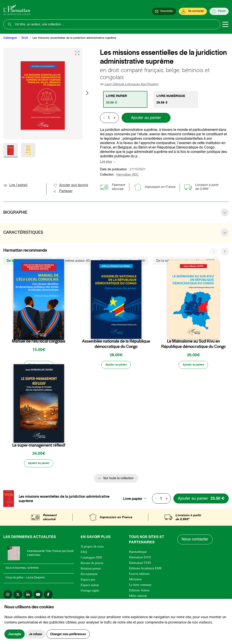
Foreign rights (90, 592)
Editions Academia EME (145, 570)
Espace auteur (90, 586)
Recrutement (89, 575)
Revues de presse (92, 564)
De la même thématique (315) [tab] (123, 261)
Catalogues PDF (91, 559)
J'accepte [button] (15, 634)
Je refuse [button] (36, 634)
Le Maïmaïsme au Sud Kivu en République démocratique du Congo (193, 344)
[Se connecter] (193, 11)
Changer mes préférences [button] (68, 634)
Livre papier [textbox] (133, 500)
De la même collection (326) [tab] (28, 261)
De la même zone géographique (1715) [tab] (186, 261)
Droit (25, 38)
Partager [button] (63, 191)
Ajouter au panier (146, 118)
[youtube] (38, 596)
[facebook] (48, 596)
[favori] (61, 333)
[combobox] (136, 500)
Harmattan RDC (127, 175)
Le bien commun (140, 586)
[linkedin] (28, 596)
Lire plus (106, 162)
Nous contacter (195, 541)
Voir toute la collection (118, 480)
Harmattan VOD (140, 564)
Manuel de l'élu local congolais (39, 341)
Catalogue (10, 38)
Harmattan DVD (140, 559)
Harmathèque (138, 553)
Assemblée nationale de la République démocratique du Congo (116, 344)
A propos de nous (92, 548)
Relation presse (91, 570)
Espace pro (88, 581)
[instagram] (8, 596)
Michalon (135, 581)
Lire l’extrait (15, 185)
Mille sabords (138, 597)
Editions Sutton (139, 592)
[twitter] (18, 596)
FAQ (84, 553)
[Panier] (219, 11)
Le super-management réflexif (39, 446)
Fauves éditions (139, 575)
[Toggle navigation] (225, 24)
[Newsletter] (164, 11)
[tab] (126, 99)
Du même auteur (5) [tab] (75, 261)
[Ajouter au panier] (39, 365)
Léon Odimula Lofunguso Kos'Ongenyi (131, 84)
